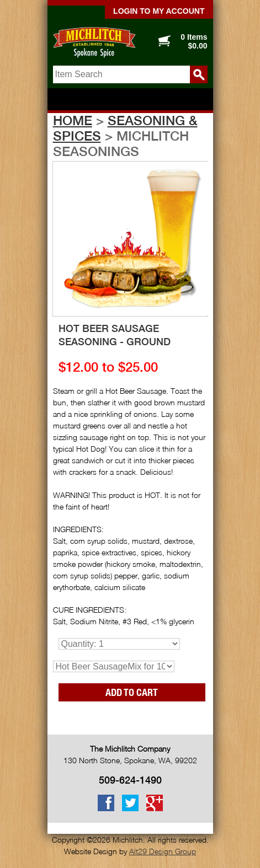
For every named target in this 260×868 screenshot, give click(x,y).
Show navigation (130, 100)
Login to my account (159, 11)
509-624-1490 (130, 780)
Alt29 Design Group (163, 851)
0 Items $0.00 (194, 41)
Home (73, 120)
